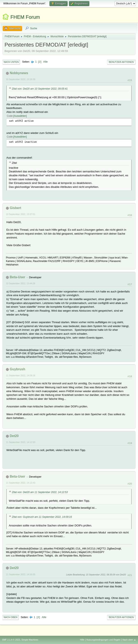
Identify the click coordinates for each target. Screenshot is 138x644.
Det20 (14, 436)
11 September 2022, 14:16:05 (21, 574)
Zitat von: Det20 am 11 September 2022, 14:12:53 (40, 492)
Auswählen (20, 116)
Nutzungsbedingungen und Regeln (103, 640)
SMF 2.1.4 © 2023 (11, 640)
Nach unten (11, 62)
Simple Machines (30, 640)
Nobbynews (19, 73)
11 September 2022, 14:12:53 (21, 442)
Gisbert (15, 208)
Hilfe (82, 640)
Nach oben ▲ (129, 640)
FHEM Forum (25, 17)
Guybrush (17, 369)
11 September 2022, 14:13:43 (21, 483)
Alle (46, 62)
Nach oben (11, 617)
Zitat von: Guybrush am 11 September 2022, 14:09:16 (42, 517)
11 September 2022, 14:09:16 (21, 375)
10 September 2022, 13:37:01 (21, 214)
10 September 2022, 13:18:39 (21, 79)
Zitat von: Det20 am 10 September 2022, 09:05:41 (40, 89)
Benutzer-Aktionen (121, 62)
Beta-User (17, 277)
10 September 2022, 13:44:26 (21, 283)
